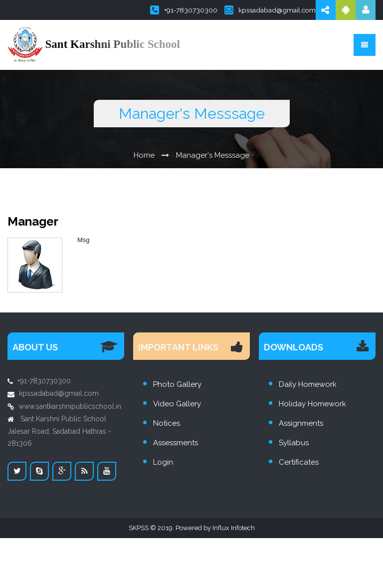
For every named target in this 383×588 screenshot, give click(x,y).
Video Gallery (177, 404)
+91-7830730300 (184, 10)
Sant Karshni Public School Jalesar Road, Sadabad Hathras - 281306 (59, 431)
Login (163, 462)
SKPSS (139, 528)
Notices (167, 423)
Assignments (301, 423)
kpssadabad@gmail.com (270, 10)
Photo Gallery (177, 384)
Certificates (299, 462)
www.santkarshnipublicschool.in (70, 406)
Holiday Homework (312, 404)
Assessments (176, 443)
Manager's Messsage (213, 155)
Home (144, 155)
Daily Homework (308, 384)
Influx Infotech (234, 528)
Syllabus (294, 443)
